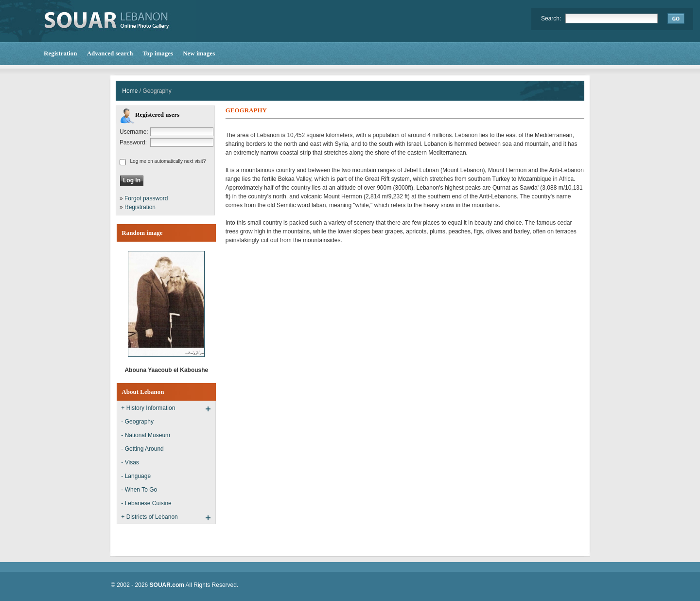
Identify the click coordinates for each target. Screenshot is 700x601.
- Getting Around (142, 449)
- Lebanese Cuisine (146, 503)
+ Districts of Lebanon (149, 517)
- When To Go (139, 490)
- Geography (137, 422)
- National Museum (146, 435)
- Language (136, 476)
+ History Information (148, 408)
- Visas (130, 462)
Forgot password (146, 198)
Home (130, 91)
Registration (140, 207)
